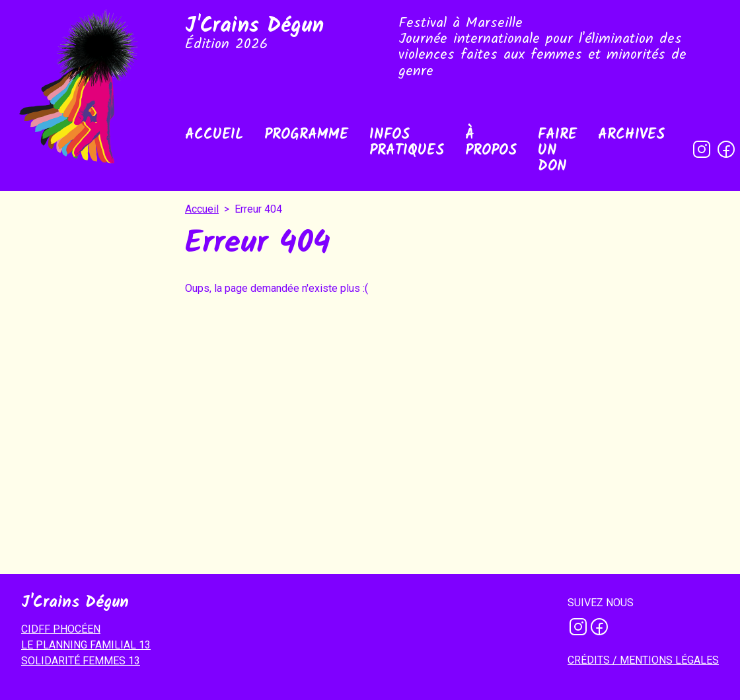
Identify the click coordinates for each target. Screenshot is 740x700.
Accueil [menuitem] (214, 135)
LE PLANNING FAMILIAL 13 (86, 645)
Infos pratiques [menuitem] (407, 143)
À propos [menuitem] (491, 143)
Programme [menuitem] (306, 135)
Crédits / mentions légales (643, 660)
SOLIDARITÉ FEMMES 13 (81, 661)
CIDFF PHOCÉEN (61, 629)
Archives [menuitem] (631, 135)
